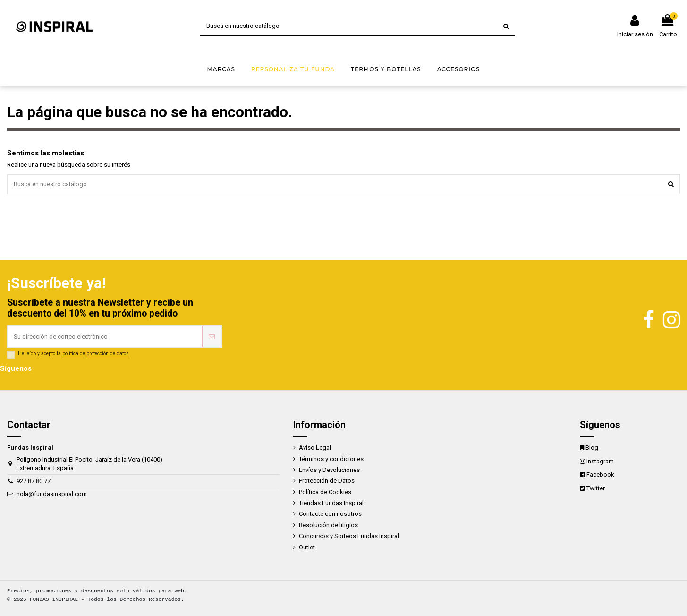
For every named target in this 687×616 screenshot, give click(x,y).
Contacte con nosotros (330, 514)
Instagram (600, 461)
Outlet (307, 547)
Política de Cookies (325, 492)
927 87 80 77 (34, 481)
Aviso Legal (315, 448)
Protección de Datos (327, 481)
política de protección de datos (96, 354)
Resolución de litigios (328, 525)
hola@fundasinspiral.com (52, 494)
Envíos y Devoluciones (329, 470)
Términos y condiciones (331, 459)
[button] (221, 69)
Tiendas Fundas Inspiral (331, 503)
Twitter (596, 488)
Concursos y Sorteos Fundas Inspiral (349, 536)
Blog (592, 448)
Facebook (600, 475)
